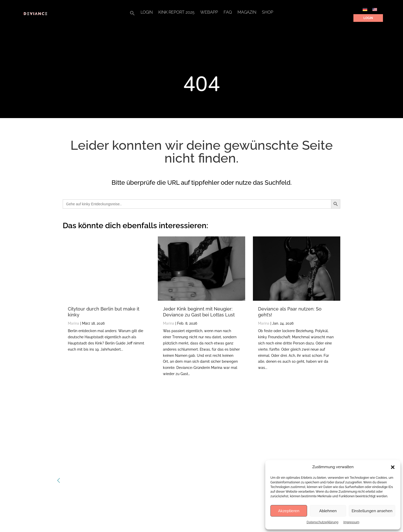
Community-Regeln (176, 491)
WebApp (209, 13)
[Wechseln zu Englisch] (375, 9)
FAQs (164, 453)
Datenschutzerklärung (322, 522)
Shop (268, 13)
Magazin (247, 13)
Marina (74, 323)
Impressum (351, 522)
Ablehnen (328, 511)
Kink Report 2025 (176, 13)
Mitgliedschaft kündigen (179, 482)
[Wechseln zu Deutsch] (365, 9)
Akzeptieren (289, 511)
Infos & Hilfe (170, 472)
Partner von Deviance (177, 443)
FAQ (228, 13)
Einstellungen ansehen (372, 511)
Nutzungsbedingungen (179, 501)
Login (147, 13)
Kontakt (167, 462)
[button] (393, 467)
